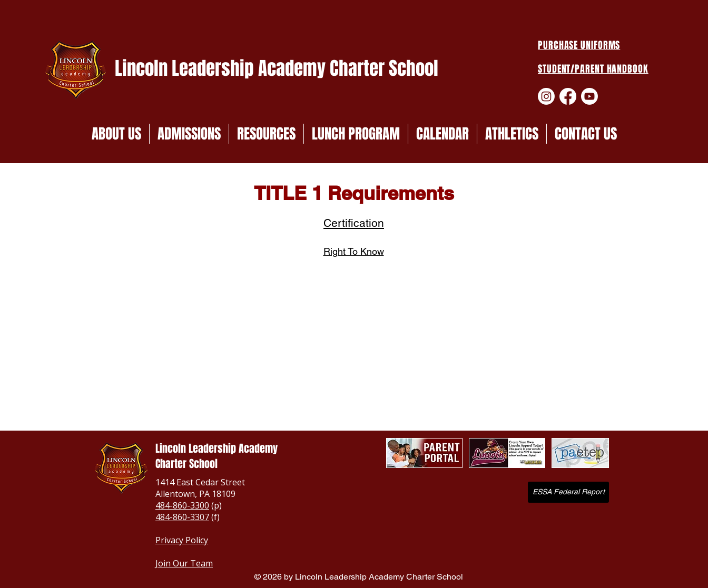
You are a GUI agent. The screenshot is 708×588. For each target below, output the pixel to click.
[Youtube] (589, 96)
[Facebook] (568, 96)
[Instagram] (546, 96)
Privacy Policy (182, 540)
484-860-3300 (182, 505)
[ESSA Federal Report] (568, 492)
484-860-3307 (182, 517)
